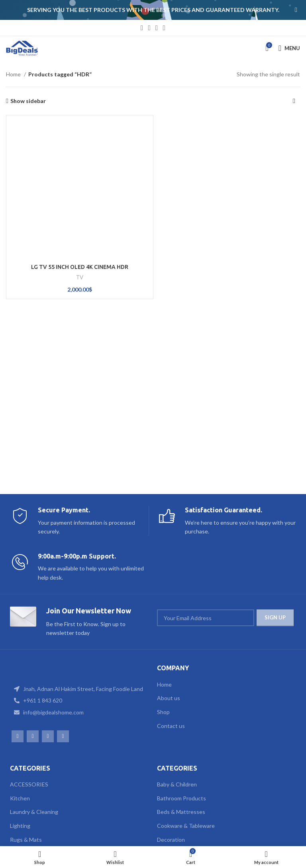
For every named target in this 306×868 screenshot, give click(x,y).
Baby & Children (177, 784)
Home (14, 74)
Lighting (20, 826)
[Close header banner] (296, 10)
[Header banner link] (141, 10)
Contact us (171, 726)
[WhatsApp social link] (157, 28)
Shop (163, 712)
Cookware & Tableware (186, 826)
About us (169, 698)
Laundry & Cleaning (34, 812)
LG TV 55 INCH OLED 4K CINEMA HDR (80, 267)
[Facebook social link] (142, 28)
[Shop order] (294, 101)
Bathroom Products (181, 798)
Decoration (171, 840)
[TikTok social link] (164, 28)
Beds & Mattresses (181, 812)
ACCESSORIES (29, 784)
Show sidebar (28, 101)
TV (80, 277)
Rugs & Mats (26, 840)
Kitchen (20, 798)
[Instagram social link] (149, 28)
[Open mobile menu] (289, 48)
